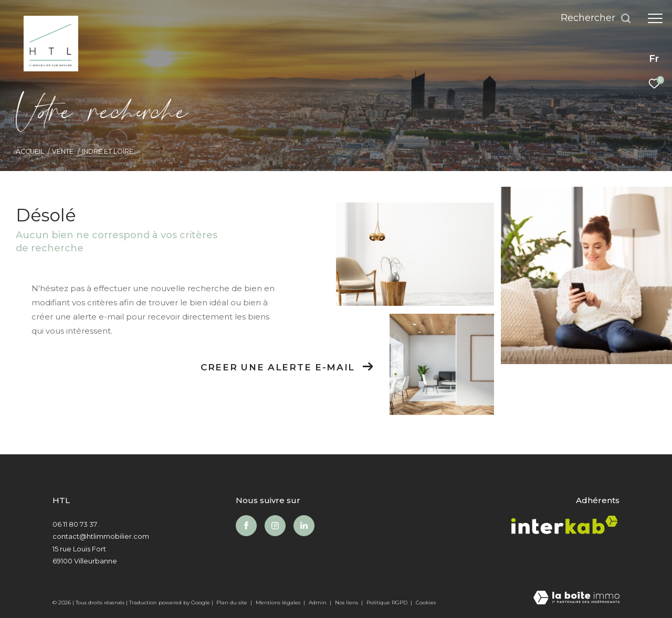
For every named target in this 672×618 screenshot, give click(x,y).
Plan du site (233, 603)
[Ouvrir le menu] (655, 18)
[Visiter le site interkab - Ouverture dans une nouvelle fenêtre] (564, 527)
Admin (318, 603)
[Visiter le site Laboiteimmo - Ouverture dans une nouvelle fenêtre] (576, 598)
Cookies (426, 603)
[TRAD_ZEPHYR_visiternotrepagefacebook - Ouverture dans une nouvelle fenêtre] (246, 526)
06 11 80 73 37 (75, 524)
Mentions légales (279, 603)
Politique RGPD (387, 603)
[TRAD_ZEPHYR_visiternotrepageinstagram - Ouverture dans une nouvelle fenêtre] (275, 526)
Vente (63, 151)
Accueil (30, 151)
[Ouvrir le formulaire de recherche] (596, 18)
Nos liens (347, 603)
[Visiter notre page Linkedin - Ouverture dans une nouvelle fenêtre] (304, 526)
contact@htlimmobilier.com (101, 536)
